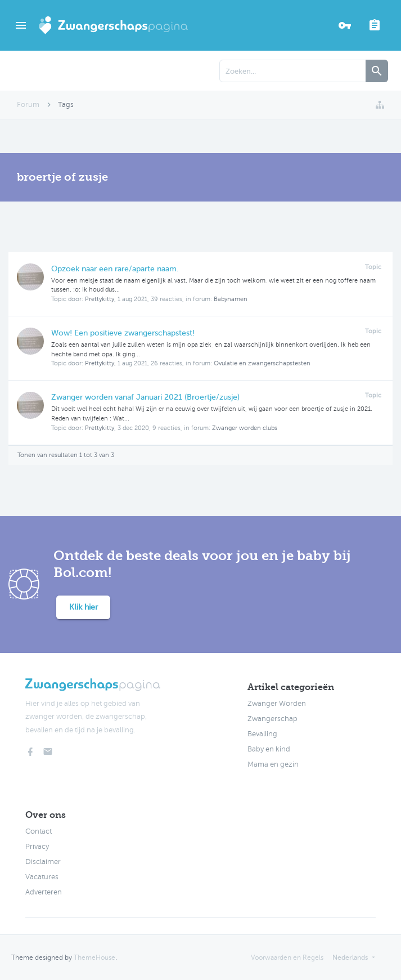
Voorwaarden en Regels (287, 957)
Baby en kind (269, 749)
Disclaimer (43, 862)
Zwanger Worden (277, 704)
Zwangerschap (272, 719)
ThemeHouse (94, 957)
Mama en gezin (273, 764)
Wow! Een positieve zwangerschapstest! (123, 333)
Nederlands (350, 957)
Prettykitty (100, 299)
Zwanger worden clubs (245, 428)
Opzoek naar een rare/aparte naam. (115, 269)
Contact (39, 831)
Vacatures (42, 877)
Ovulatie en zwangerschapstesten (262, 363)
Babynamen (231, 299)
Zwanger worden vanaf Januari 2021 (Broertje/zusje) (145, 397)
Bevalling (262, 734)
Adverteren (44, 892)
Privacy (37, 847)
